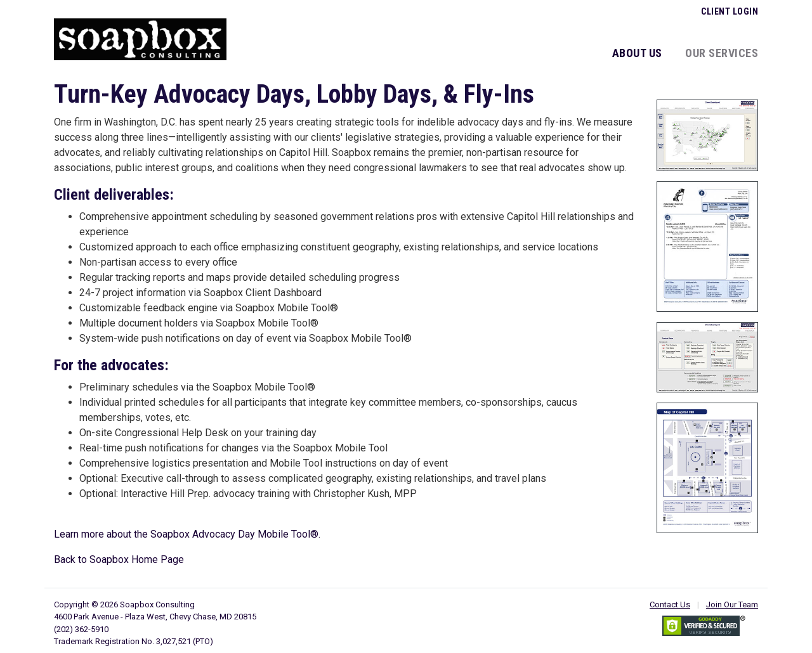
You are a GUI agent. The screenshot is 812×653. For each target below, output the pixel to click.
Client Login (730, 11)
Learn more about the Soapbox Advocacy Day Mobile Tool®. (187, 534)
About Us (637, 53)
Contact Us (670, 605)
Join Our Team (732, 605)
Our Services (722, 53)
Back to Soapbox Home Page (119, 559)
